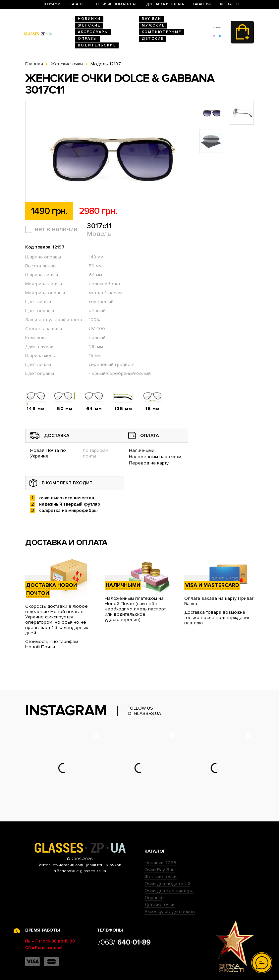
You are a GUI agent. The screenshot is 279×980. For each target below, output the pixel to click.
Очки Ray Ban (160, 870)
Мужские (153, 25)
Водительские (97, 45)
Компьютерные (162, 32)
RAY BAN (152, 19)
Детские (153, 39)
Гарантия (202, 4)
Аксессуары (93, 32)
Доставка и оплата (165, 4)
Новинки (89, 19)
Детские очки (160, 905)
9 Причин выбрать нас (116, 4)
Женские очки (161, 877)
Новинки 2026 (160, 863)
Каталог (78, 4)
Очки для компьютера (169, 891)
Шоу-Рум (52, 4)
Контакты (230, 4)
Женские (89, 25)
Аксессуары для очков (170, 911)
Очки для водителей (167, 884)
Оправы (87, 39)
